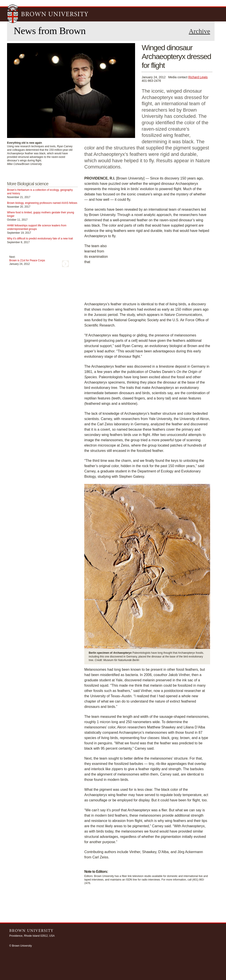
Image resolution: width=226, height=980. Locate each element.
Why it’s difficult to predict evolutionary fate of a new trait (40, 239)
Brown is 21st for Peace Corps (27, 260)
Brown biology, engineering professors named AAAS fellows (42, 203)
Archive (199, 31)
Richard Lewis (198, 77)
